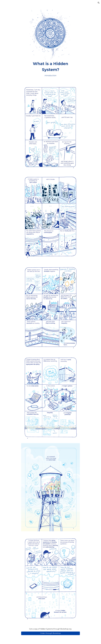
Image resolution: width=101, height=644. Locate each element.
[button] (99, 3)
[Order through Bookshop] (50, 633)
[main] (50, 69)
